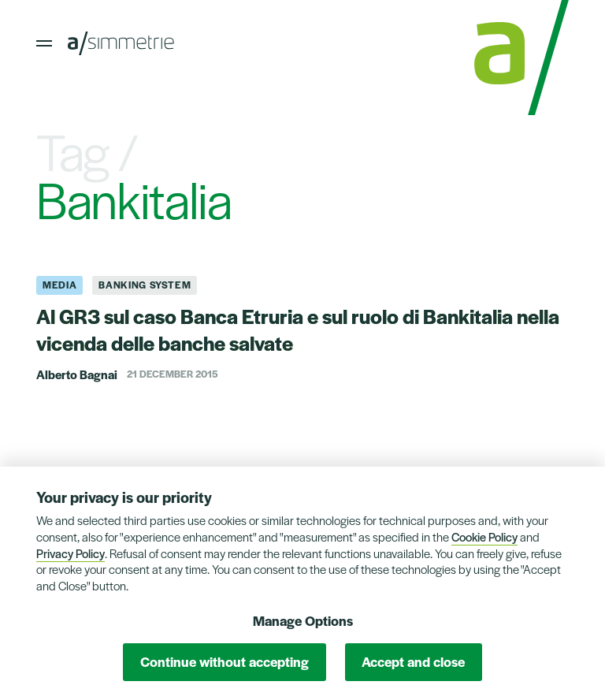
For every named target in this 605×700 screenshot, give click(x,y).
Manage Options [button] (303, 620)
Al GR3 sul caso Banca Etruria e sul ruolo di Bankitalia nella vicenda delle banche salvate (298, 329)
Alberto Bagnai (77, 374)
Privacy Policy (71, 553)
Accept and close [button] (413, 661)
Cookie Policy (484, 536)
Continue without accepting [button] (225, 661)
